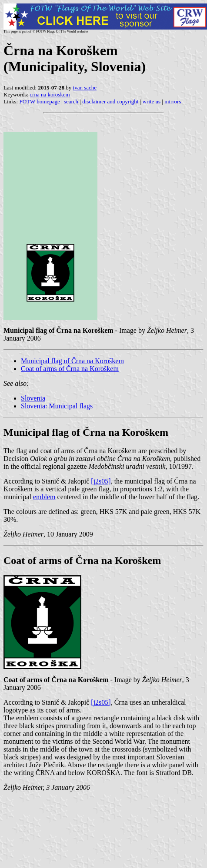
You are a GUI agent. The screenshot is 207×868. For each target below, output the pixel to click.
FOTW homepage (39, 101)
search (71, 101)
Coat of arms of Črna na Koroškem (70, 369)
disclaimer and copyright (110, 101)
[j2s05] (101, 481)
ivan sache (85, 88)
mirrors (173, 101)
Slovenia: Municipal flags (57, 406)
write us (152, 101)
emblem (44, 497)
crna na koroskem (50, 94)
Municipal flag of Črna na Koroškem (72, 361)
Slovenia (33, 398)
